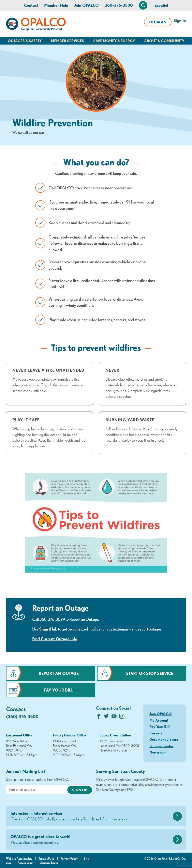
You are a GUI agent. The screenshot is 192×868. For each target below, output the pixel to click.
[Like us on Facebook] (99, 717)
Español (161, 5)
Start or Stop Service (150, 673)
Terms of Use (46, 859)
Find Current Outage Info (55, 639)
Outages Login (49, 863)
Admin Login (26, 863)
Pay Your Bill (59, 690)
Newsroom (158, 752)
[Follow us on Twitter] (106, 717)
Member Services (68, 41)
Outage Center (161, 746)
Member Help (56, 5)
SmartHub (48, 629)
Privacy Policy (69, 859)
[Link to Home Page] (36, 25)
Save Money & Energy (114, 41)
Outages (158, 22)
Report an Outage (59, 673)
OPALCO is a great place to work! (91, 840)
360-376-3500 (119, 5)
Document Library (164, 739)
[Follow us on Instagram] (122, 717)
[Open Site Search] (143, 5)
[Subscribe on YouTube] (114, 717)
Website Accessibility (19, 859)
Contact (31, 5)
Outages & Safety (25, 41)
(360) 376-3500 (22, 716)
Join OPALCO (86, 5)
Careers (156, 733)
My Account (159, 720)
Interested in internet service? (91, 816)
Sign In (180, 20)
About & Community (164, 41)
